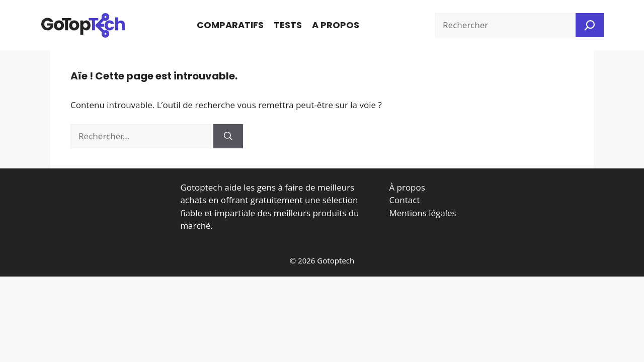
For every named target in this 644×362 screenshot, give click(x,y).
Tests (288, 25)
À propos (407, 187)
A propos (336, 25)
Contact (404, 200)
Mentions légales (422, 213)
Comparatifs (230, 25)
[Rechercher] (228, 136)
